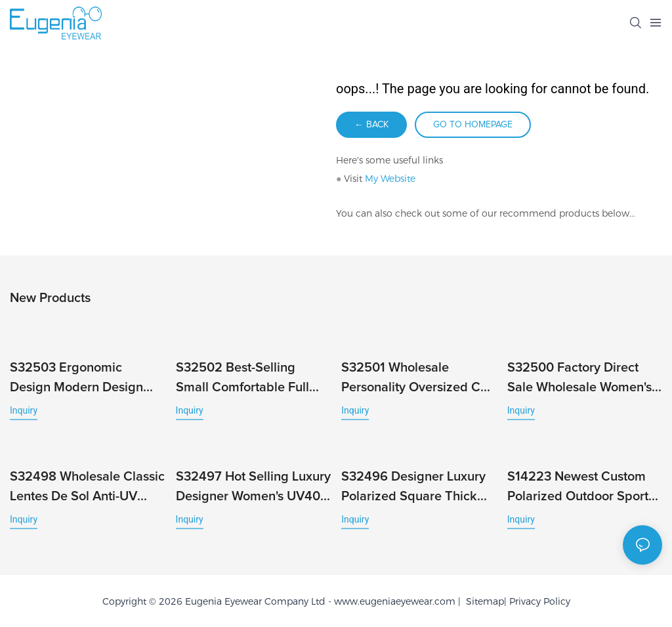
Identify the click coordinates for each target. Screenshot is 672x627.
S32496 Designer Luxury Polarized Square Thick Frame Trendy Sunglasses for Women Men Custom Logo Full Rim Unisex (416, 488)
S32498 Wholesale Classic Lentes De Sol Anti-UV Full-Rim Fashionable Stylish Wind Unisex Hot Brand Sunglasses (87, 488)
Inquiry (24, 410)
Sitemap (482, 601)
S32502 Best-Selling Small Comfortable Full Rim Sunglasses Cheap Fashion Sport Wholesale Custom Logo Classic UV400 (248, 379)
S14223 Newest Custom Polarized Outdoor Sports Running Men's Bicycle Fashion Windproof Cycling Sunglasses (581, 488)
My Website (390, 179)
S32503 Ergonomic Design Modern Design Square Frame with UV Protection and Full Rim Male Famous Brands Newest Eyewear (77, 379)
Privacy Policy (540, 601)
